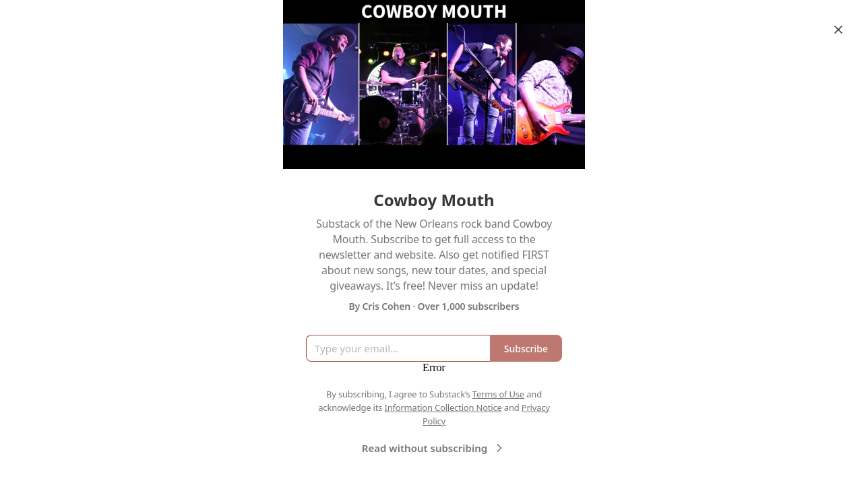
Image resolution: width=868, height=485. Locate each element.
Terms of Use (498, 394)
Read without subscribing (434, 448)
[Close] (838, 30)
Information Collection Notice (443, 408)
